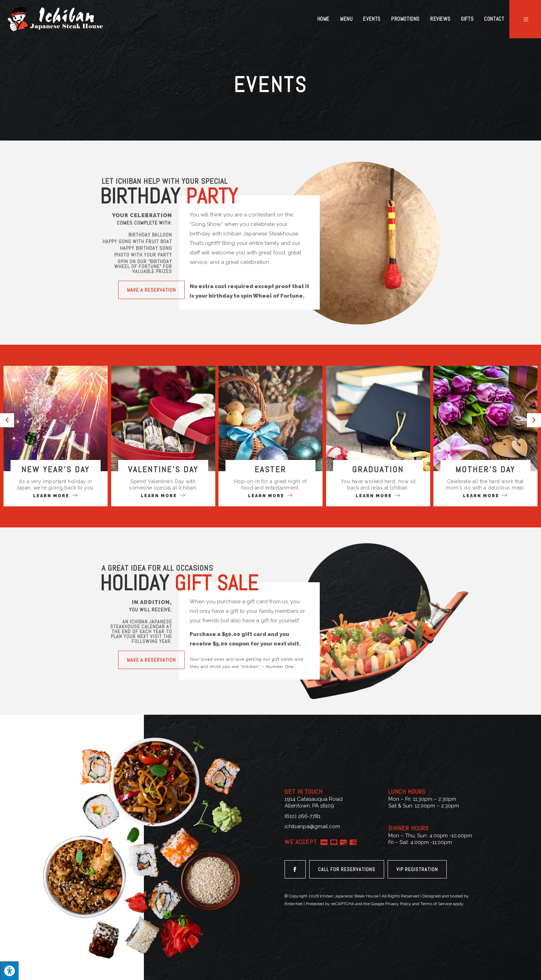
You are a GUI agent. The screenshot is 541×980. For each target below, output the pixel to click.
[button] (151, 290)
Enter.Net (294, 904)
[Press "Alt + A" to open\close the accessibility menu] (9, 971)
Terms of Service (436, 904)
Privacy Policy (398, 904)
